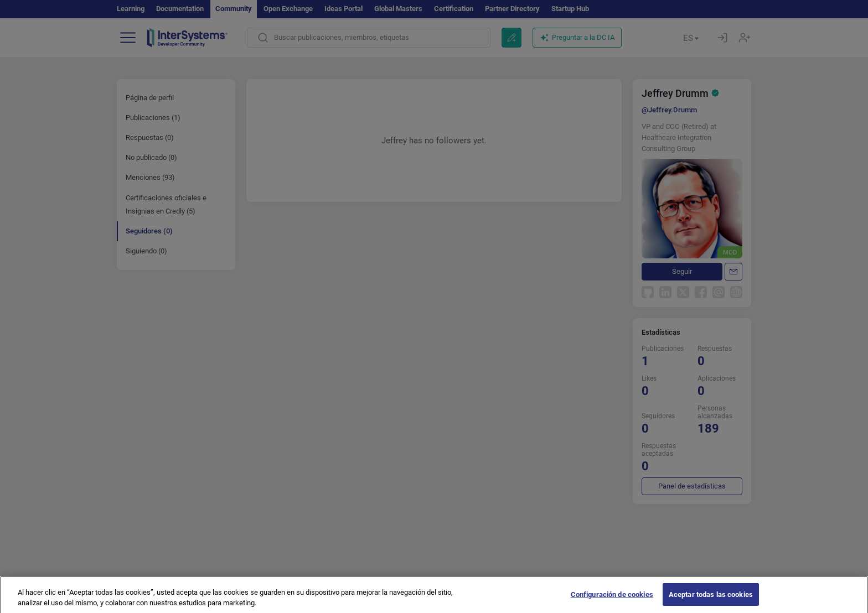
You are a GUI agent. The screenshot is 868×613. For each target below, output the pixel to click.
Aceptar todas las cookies (711, 599)
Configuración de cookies (612, 599)
